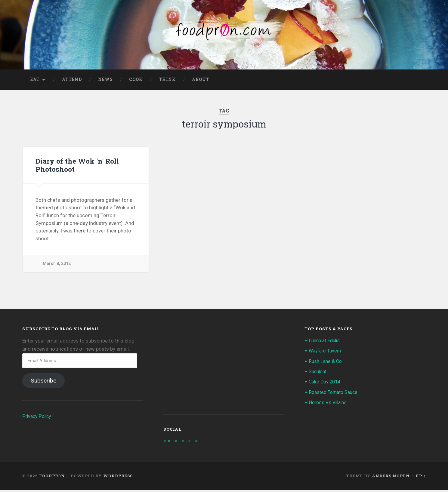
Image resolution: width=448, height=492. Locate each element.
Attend (72, 81)
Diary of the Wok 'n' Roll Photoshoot (76, 167)
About (201, 81)
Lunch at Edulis (326, 343)
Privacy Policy (38, 418)
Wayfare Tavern (326, 353)
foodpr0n (52, 478)
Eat (35, 81)
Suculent (319, 374)
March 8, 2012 (57, 266)
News (105, 81)
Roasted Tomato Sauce (335, 394)
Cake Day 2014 (326, 384)
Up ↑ (420, 478)
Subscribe (43, 383)
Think (167, 81)
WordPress (118, 478)
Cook (136, 81)
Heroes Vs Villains (329, 404)
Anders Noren (391, 478)
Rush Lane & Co (326, 363)
